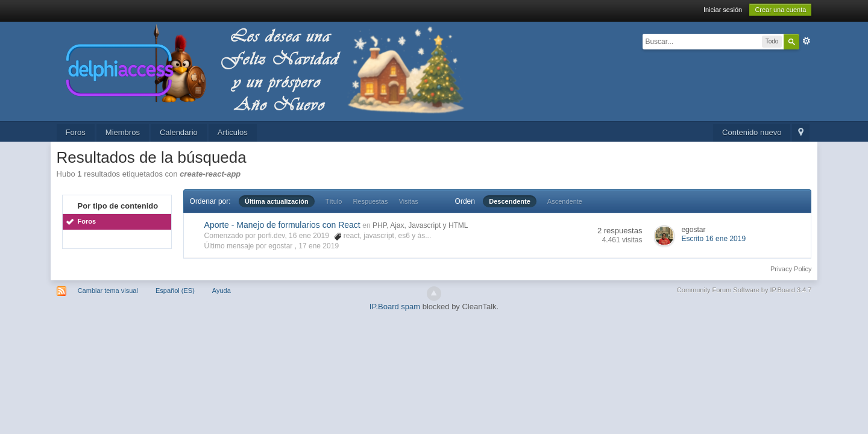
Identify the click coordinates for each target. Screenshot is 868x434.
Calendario (179, 132)
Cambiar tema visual (108, 291)
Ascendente (565, 201)
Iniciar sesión (723, 10)
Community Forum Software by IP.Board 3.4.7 (744, 290)
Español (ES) (175, 291)
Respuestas (370, 201)
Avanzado (807, 41)
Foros (76, 132)
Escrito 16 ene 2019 (713, 239)
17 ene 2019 (319, 246)
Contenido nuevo (752, 132)
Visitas (409, 201)
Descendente (509, 201)
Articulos (233, 132)
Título (334, 201)
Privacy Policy (791, 269)
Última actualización (277, 201)
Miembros (123, 132)
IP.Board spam (395, 307)
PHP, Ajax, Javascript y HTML (420, 225)
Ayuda (222, 291)
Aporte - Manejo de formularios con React (282, 225)
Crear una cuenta (780, 10)
